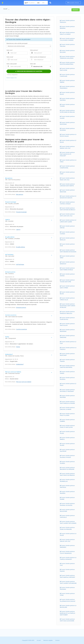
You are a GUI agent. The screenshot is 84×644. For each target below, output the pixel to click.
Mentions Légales (48, 640)
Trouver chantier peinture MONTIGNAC (67, 123)
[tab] (29, 179)
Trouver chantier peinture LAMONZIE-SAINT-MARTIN (67, 185)
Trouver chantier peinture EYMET (67, 173)
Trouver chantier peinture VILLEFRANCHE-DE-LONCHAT (68, 600)
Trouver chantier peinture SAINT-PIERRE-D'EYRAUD (67, 269)
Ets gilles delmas (21, 247)
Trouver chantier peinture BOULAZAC (67, 51)
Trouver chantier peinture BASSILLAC (67, 239)
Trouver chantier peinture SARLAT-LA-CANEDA (67, 33)
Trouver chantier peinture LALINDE (67, 117)
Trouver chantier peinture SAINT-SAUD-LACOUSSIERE (67, 620)
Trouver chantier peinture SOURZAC (67, 462)
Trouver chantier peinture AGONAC (67, 275)
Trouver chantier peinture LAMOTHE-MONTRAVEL (67, 366)
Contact (57, 640)
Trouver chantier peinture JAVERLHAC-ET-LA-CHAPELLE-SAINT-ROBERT (68, 613)
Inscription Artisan (73, 3)
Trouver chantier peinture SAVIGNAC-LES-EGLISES (67, 504)
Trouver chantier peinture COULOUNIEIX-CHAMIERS (67, 39)
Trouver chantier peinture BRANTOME (67, 191)
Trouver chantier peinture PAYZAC (67, 432)
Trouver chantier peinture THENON (67, 360)
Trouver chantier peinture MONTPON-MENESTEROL (67, 63)
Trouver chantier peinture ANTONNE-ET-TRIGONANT (67, 390)
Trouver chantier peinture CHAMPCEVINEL (67, 167)
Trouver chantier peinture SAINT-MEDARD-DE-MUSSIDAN (68, 251)
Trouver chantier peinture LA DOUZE (68, 534)
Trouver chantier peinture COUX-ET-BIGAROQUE (67, 552)
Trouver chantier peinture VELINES (67, 444)
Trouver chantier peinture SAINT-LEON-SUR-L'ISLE (67, 215)
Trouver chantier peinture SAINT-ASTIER (67, 69)
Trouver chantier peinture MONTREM (67, 396)
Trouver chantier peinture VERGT (67, 257)
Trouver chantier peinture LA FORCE (68, 161)
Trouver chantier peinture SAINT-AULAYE (67, 324)
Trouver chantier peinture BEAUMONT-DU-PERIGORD (67, 468)
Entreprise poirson (21, 307)
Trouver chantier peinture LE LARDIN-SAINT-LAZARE (68, 221)
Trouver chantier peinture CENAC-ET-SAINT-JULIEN (67, 426)
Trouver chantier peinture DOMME (67, 498)
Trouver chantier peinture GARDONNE (67, 336)
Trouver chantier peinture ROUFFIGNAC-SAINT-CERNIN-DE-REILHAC (68, 306)
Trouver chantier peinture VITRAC (67, 594)
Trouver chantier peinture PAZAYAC (67, 570)
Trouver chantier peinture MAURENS (67, 492)
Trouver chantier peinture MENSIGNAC (67, 330)
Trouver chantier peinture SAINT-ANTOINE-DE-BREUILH (68, 209)
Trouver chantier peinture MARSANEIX (67, 546)
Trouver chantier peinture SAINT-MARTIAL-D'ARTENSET (68, 576)
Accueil (5, 9)
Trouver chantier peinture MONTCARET (67, 354)
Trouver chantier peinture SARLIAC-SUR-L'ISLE (67, 540)
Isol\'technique (20, 264)
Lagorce (18, 229)
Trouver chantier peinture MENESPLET (67, 263)
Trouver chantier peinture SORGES (67, 372)
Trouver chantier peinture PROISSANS (67, 588)
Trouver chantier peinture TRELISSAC (67, 45)
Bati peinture (20, 194)
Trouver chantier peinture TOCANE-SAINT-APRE (67, 281)
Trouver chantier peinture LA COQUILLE (68, 348)
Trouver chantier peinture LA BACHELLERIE (68, 606)
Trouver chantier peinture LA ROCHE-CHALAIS (68, 135)
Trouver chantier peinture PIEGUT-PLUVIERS (67, 414)
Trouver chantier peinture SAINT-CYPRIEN (67, 287)
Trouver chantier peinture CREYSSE (67, 227)
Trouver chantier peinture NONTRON (67, 99)
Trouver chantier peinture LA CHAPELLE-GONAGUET (68, 558)
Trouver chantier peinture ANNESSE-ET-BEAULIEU (67, 312)
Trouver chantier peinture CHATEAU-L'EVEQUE (67, 203)
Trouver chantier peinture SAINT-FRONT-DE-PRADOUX (67, 474)
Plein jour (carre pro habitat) (24, 382)
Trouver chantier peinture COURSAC (67, 233)
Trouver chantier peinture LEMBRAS (67, 420)
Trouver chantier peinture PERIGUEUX (67, 21)
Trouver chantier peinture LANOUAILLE (67, 516)
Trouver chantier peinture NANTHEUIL (67, 486)
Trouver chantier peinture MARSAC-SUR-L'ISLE (67, 147)
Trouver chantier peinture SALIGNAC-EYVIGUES (67, 456)
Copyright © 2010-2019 (28, 640)
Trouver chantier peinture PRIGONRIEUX (67, 87)
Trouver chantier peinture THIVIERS (67, 105)
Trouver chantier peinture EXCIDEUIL (67, 378)
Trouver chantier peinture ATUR (67, 245)
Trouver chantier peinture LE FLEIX (68, 342)
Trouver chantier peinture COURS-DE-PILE (67, 318)
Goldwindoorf (20, 364)
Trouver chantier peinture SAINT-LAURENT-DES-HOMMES (68, 522)
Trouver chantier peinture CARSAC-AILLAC (67, 299)
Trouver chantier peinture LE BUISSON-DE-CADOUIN (68, 197)
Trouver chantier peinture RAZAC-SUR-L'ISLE (67, 179)
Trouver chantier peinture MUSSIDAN (67, 129)
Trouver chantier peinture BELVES (67, 293)
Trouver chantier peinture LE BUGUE (68, 141)
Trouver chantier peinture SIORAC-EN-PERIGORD (67, 528)
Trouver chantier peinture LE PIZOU (68, 384)
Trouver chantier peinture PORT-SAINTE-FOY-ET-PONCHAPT (67, 154)
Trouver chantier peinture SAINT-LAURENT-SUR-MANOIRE (68, 582)
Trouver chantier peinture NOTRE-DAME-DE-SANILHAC (67, 111)
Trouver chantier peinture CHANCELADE (67, 75)
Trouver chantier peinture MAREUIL (67, 438)
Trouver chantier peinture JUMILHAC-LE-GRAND (67, 408)
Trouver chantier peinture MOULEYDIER (67, 510)
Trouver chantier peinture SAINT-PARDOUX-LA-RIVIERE (67, 402)
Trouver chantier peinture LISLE (67, 564)
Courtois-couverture (22, 329)
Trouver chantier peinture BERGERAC (67, 27)
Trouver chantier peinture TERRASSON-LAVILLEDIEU (67, 57)
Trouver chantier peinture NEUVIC (67, 93)
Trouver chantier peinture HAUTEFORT (67, 450)
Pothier (18, 347)
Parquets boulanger (21, 212)
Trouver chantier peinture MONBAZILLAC (67, 480)
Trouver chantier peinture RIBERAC (67, 81)
